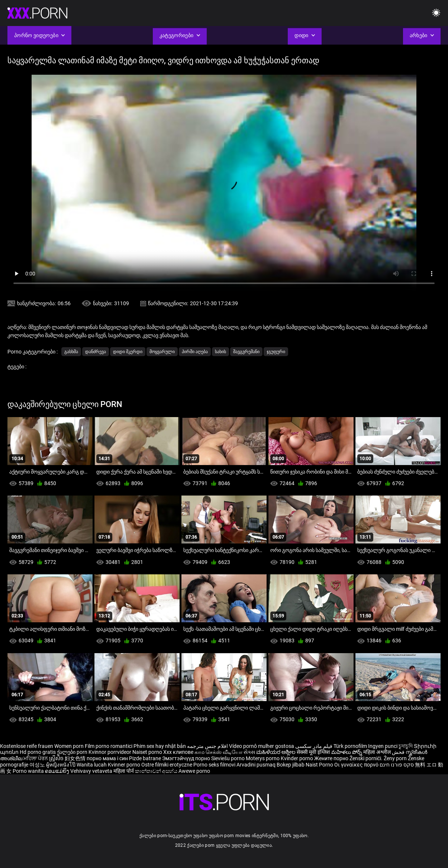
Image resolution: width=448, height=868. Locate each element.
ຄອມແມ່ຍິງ (58, 771)
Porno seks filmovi (214, 765)
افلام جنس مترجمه (207, 746)
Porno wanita (29, 771)
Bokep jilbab (291, 765)
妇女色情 (76, 758)
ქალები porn (73, 752)
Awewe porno (194, 771)
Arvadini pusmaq (257, 765)
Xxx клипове (178, 752)
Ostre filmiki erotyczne (167, 765)
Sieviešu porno (228, 758)
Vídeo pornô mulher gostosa (262, 746)
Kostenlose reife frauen (27, 746)
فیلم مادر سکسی (314, 746)
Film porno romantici (109, 746)
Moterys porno (263, 758)
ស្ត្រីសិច (57, 758)
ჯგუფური (276, 352)
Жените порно (332, 758)
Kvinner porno (125, 765)
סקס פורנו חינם (397, 765)
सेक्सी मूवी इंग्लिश (313, 752)
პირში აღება (195, 352)
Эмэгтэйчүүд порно (187, 758)
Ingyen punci (383, 746)
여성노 (38, 765)
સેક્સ (249, 752)
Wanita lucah (92, 765)
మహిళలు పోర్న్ (347, 752)
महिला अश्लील (378, 752)
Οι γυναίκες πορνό (357, 765)
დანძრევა (96, 352)
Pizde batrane (145, 758)
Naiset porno (148, 752)
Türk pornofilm (350, 746)
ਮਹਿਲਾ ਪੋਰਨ (36, 758)
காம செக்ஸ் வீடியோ (218, 752)
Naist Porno (320, 765)
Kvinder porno (297, 758)
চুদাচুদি (406, 746)
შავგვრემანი (246, 352)
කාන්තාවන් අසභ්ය (157, 771)
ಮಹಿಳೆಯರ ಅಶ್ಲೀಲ (276, 752)
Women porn (70, 746)
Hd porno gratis (38, 752)
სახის (220, 352)
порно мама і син (107, 758)
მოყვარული (162, 352)
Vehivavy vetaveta (92, 771)
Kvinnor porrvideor (110, 752)
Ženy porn (396, 758)
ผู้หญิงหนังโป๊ (61, 765)
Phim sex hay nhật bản (160, 746)
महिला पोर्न (124, 771)
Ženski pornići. (367, 758)
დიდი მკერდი (128, 352)
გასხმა (71, 352)
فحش (399, 752)
